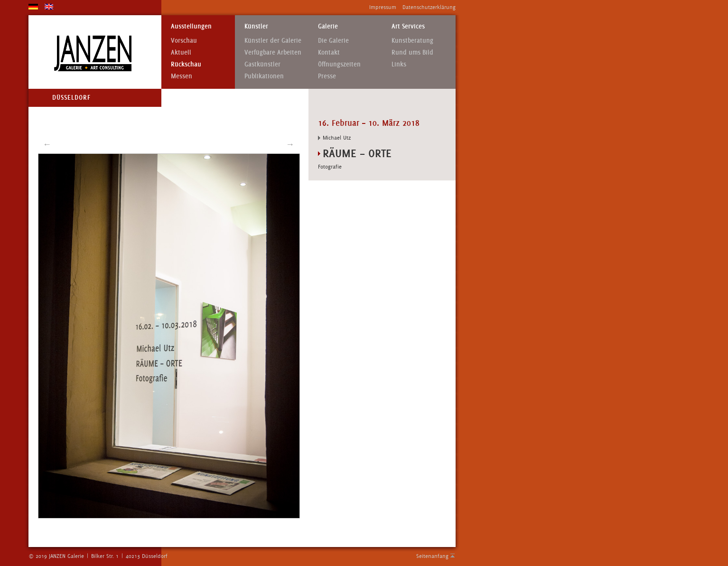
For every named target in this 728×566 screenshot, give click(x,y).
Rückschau (186, 64)
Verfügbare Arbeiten (273, 52)
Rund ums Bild (412, 52)
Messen (182, 76)
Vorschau (184, 41)
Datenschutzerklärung (429, 7)
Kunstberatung (412, 41)
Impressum (383, 7)
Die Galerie (333, 41)
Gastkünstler (262, 64)
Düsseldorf (71, 98)
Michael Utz (337, 138)
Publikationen (264, 76)
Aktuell (181, 52)
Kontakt (329, 52)
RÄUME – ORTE (357, 153)
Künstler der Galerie (273, 41)
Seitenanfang (432, 556)
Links (399, 64)
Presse (327, 76)
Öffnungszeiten (339, 64)
